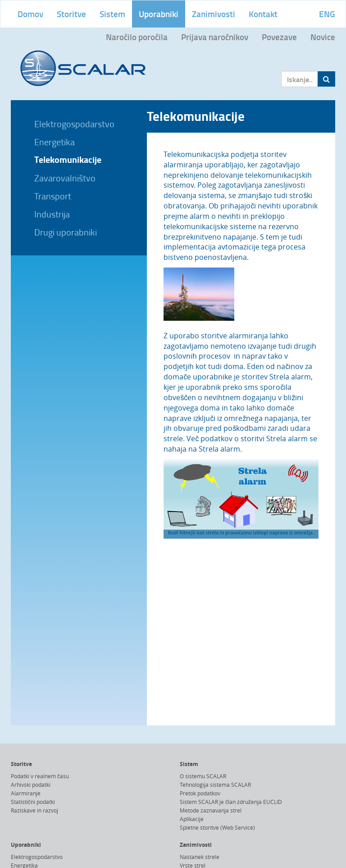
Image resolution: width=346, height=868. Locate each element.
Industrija (52, 214)
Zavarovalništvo (65, 178)
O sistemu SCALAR (203, 776)
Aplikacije (192, 819)
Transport (53, 196)
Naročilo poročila (137, 37)
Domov (30, 14)
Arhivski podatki (31, 785)
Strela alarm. (220, 449)
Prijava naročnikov (215, 37)
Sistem (112, 14)
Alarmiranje (26, 793)
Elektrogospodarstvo (74, 124)
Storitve (71, 14)
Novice (323, 37)
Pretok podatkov (200, 793)
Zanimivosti (214, 14)
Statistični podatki (33, 802)
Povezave (279, 37)
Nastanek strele (200, 857)
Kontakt (263, 14)
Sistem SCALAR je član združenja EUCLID (231, 802)
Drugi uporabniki (66, 232)
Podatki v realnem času (40, 776)
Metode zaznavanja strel (211, 810)
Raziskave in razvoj (34, 810)
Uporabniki (159, 14)
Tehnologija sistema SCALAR (215, 785)
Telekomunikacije (68, 159)
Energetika (55, 142)
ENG (327, 14)
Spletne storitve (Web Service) (217, 827)
